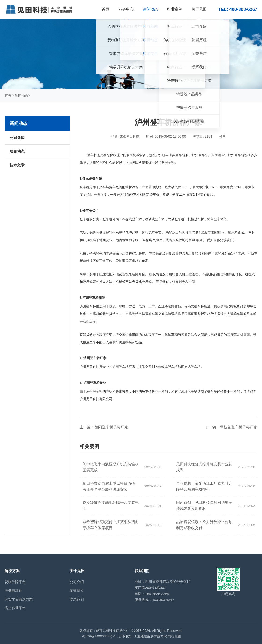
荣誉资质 (77, 590)
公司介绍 (77, 582)
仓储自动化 (13, 590)
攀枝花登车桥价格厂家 (239, 427)
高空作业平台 (15, 608)
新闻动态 (22, 95)
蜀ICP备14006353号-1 (99, 636)
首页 (8, 95)
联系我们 (77, 599)
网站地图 (174, 636)
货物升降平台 (15, 582)
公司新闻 (17, 138)
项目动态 (17, 151)
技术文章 (17, 165)
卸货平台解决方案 (19, 599)
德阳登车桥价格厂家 (111, 427)
